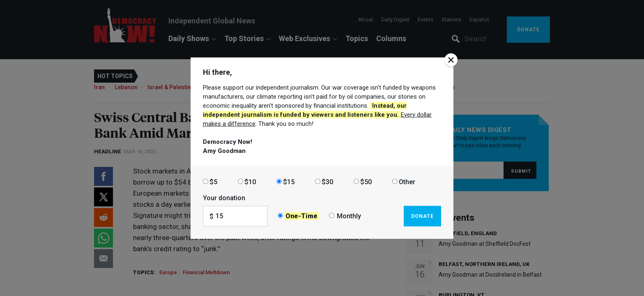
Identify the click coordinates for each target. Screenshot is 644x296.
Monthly (349, 216)
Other (407, 182)
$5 (213, 182)
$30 (327, 182)
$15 (289, 182)
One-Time (301, 216)
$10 (250, 182)
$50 (366, 182)
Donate (422, 216)
